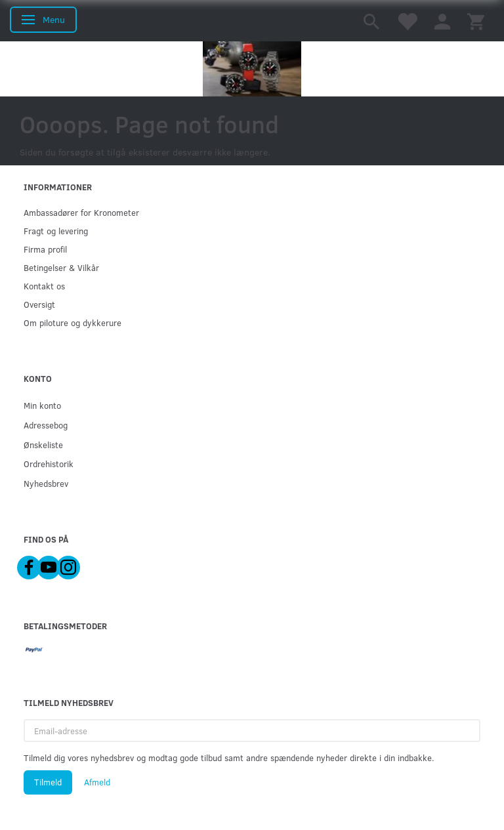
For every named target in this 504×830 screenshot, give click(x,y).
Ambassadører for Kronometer (81, 212)
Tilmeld (48, 782)
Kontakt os (44, 286)
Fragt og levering (56, 231)
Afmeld (97, 782)
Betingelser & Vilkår (61, 267)
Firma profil (45, 249)
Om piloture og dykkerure (73, 322)
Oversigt (39, 304)
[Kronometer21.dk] (252, 69)
